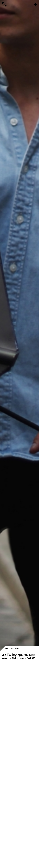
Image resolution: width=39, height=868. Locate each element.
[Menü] (35, 5)
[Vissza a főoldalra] (5, 5)
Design (16, 648)
